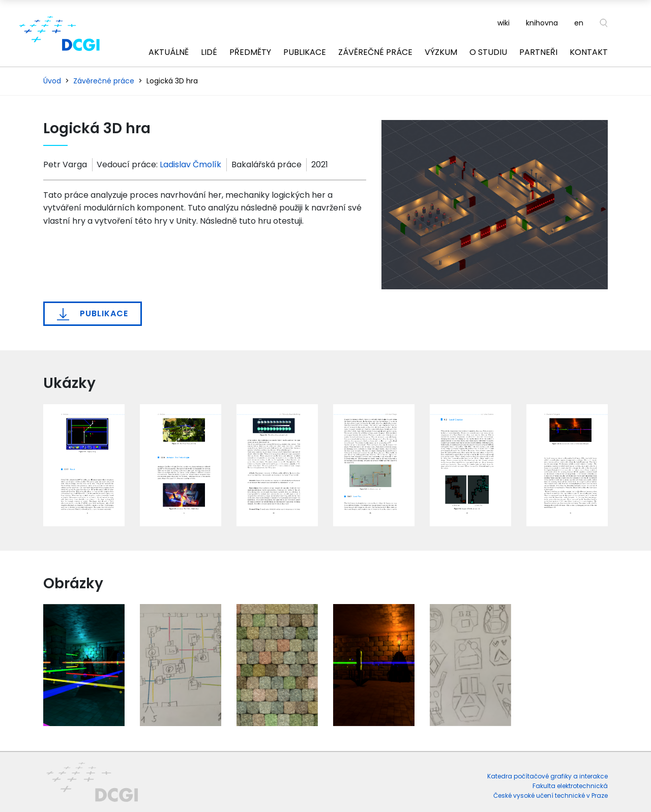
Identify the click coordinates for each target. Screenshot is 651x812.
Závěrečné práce (375, 52)
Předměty (250, 52)
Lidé (209, 52)
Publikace (305, 52)
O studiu (488, 52)
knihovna (542, 23)
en (579, 23)
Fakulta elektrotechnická (570, 786)
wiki (504, 23)
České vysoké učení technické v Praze (551, 795)
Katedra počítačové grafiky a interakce (548, 776)
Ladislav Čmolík (190, 164)
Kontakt (589, 52)
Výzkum (441, 52)
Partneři (538, 52)
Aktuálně (169, 52)
